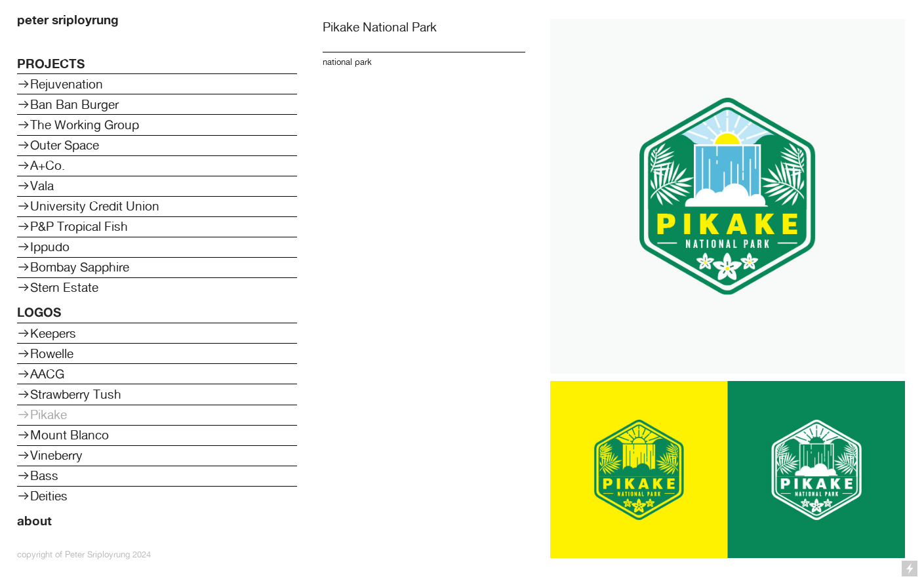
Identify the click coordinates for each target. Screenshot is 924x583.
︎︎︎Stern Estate (58, 287)
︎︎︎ (24, 226)
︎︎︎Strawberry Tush (69, 394)
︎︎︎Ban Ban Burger (68, 104)
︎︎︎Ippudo (43, 247)
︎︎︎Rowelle (45, 353)
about (34, 521)
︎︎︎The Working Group (78, 125)
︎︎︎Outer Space (58, 145)
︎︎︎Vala (35, 186)
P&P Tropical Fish (81, 226)
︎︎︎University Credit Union (88, 206)
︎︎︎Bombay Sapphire (73, 267)
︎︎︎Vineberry (50, 455)
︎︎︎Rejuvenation (60, 84)
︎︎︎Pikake (42, 414)
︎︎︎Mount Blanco (63, 435)
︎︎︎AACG (41, 374)
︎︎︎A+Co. (41, 165)
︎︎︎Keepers (47, 333)
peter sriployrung (68, 20)
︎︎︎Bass (38, 475)
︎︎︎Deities (42, 496)
